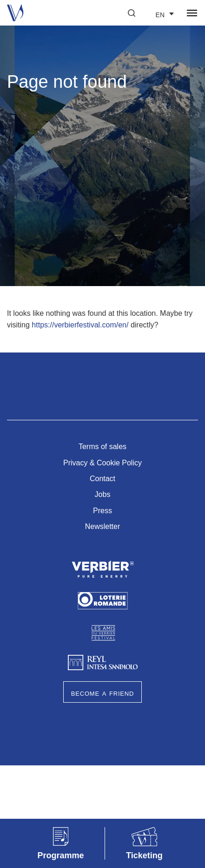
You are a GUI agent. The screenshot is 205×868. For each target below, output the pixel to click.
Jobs (103, 494)
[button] (132, 13)
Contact (102, 479)
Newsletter (103, 526)
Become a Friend (102, 693)
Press (102, 511)
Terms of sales (102, 447)
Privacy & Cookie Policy (102, 463)
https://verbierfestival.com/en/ (80, 325)
